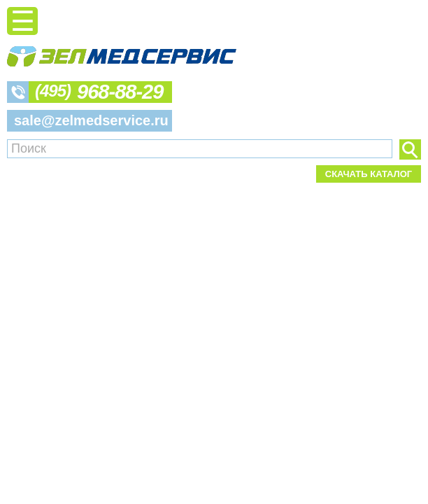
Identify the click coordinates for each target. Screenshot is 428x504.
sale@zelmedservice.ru (91, 120)
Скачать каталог (369, 174)
